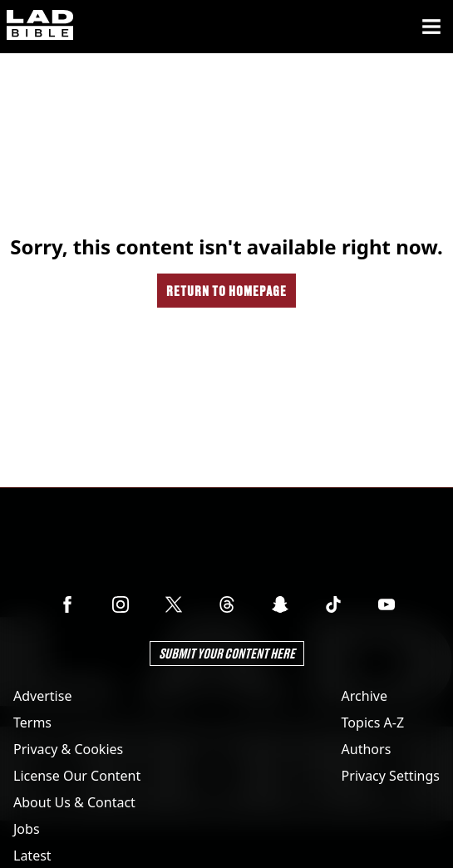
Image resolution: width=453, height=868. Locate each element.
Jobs (27, 829)
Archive (364, 696)
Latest (32, 856)
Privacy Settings (391, 776)
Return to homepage (226, 291)
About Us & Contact (74, 802)
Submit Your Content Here (227, 653)
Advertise (42, 696)
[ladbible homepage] (40, 27)
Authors (367, 749)
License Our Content (77, 776)
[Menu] (431, 27)
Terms (32, 723)
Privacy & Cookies (68, 749)
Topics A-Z (373, 723)
